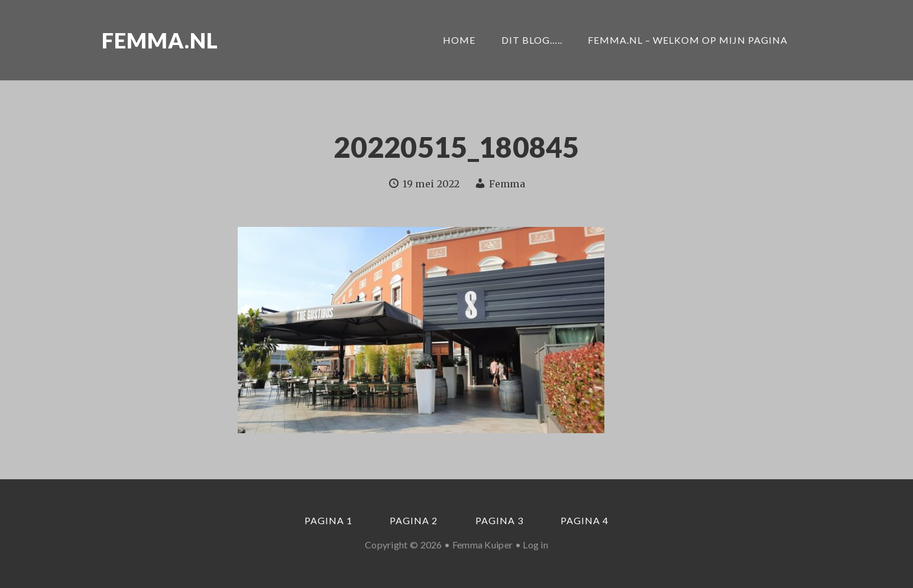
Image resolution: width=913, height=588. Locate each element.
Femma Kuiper (483, 545)
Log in (535, 545)
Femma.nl (160, 40)
